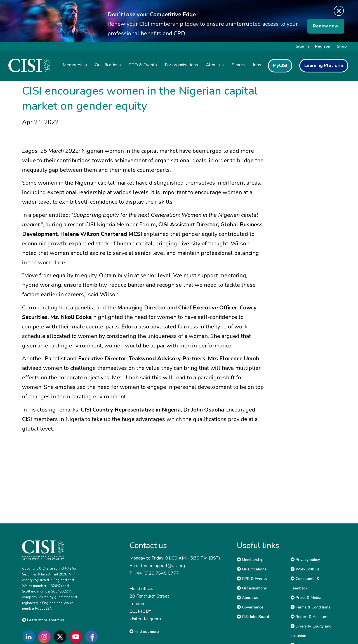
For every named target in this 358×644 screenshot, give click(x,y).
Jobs (257, 65)
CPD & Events (252, 579)
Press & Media (306, 598)
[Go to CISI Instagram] (46, 637)
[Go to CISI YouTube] (77, 637)
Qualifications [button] (108, 65)
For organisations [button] (181, 65)
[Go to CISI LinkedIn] (30, 637)
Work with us (305, 569)
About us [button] (215, 65)
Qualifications (252, 569)
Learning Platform (324, 65)
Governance (250, 607)
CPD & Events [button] (143, 65)
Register (323, 46)
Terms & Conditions (310, 607)
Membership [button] (75, 65)
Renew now (326, 26)
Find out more (144, 632)
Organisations (252, 588)
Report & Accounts (310, 617)
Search (238, 65)
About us (248, 598)
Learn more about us (43, 620)
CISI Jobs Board (253, 617)
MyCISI (280, 65)
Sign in (302, 46)
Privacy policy (305, 560)
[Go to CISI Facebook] (93, 637)
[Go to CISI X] (61, 637)
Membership (250, 560)
